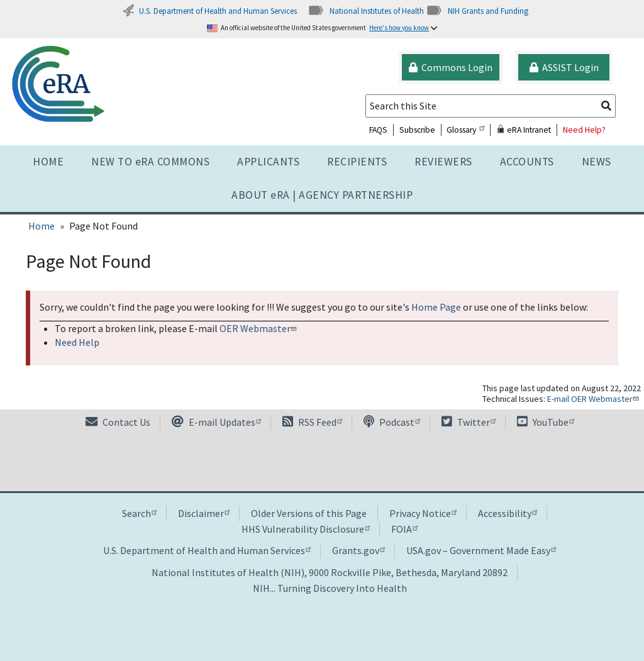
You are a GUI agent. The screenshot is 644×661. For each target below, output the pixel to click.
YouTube (546, 422)
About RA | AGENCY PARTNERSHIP (322, 195)
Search (139, 513)
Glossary (465, 130)
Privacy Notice (423, 513)
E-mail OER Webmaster (594, 399)
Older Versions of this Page (309, 513)
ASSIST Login (564, 67)
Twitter (469, 422)
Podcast (392, 422)
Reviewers (443, 162)
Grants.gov (358, 550)
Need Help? (584, 130)
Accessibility (508, 513)
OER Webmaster (259, 328)
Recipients (357, 162)
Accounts (527, 162)
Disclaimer (204, 513)
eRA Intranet (524, 130)
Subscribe (417, 130)
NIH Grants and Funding (477, 11)
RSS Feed (312, 422)
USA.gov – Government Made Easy (481, 550)
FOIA (404, 529)
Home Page (436, 307)
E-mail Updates (216, 422)
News (597, 162)
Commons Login (451, 67)
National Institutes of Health (366, 11)
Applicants (268, 162)
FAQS (378, 130)
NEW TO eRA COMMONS (150, 162)
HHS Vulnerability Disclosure (306, 529)
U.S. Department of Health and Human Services (209, 11)
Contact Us (118, 422)
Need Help (77, 342)
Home (48, 162)
